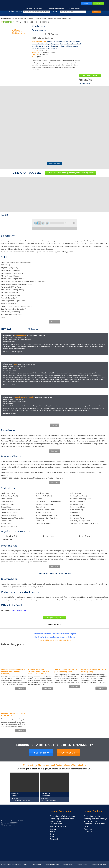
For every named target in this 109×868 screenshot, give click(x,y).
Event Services (76, 9)
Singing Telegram (50, 46)
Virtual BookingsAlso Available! (20, 32)
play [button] (39, 223)
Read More (54, 322)
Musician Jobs (56, 824)
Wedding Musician (64, 46)
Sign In (53, 831)
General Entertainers (57, 9)
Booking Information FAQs (95, 819)
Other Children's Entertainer (47, 48)
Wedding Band (37, 46)
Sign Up (53, 829)
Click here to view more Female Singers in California (54, 637)
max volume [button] (74, 223)
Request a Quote (90, 75)
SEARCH (96, 11)
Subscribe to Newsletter (94, 824)
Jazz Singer (51, 42)
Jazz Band (67, 44)
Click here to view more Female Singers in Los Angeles (55, 634)
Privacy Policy (82, 865)
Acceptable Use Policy (99, 865)
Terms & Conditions (52, 865)
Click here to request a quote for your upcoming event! (70, 173)
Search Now (41, 753)
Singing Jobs (55, 821)
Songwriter (55, 44)
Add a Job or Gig (91, 821)
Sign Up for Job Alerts (59, 826)
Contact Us (68, 753)
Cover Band (76, 44)
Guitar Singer (60, 42)
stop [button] (47, 223)
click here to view (19, 610)
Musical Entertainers (35, 9)
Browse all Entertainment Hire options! (55, 640)
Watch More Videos (54, 164)
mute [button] (66, 223)
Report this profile (84, 84)
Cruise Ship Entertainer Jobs (62, 819)
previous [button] (36, 223)
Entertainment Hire (92, 816)
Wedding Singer (44, 44)
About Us (54, 837)
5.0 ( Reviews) (45, 34)
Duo (61, 44)
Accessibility (37, 865)
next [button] (43, 223)
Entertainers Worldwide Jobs (62, 816)
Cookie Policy (68, 865)
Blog (52, 834)
